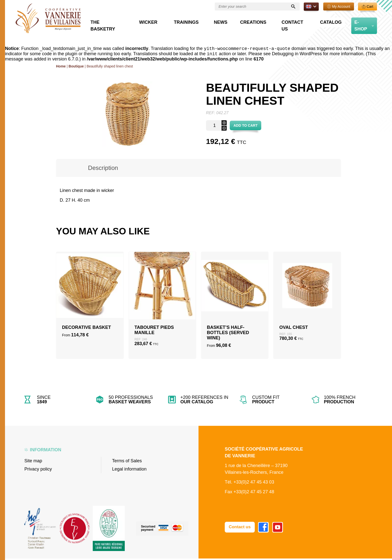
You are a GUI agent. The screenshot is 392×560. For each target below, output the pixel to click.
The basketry (141, 26)
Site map (33, 462)
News (240, 26)
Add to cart (245, 127)
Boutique (76, 68)
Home (61, 68)
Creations (267, 26)
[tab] (103, 169)
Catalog (335, 26)
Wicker (178, 26)
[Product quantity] (216, 127)
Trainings (211, 26)
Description (103, 169)
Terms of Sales (127, 462)
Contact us (304, 26)
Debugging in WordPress (297, 55)
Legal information (129, 471)
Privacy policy (38, 471)
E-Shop (363, 26)
